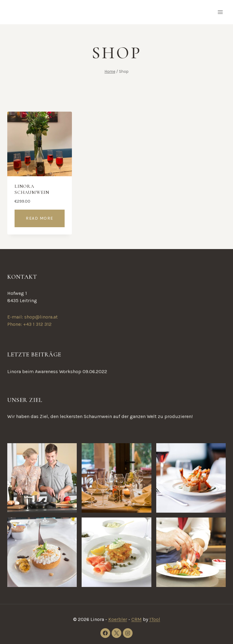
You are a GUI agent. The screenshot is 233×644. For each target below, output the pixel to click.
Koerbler (118, 619)
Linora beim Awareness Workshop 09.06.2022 (57, 371)
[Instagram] (128, 633)
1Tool (155, 619)
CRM (137, 619)
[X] (116, 633)
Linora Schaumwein (32, 189)
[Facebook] (105, 633)
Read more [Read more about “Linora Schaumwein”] (40, 218)
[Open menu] (220, 12)
